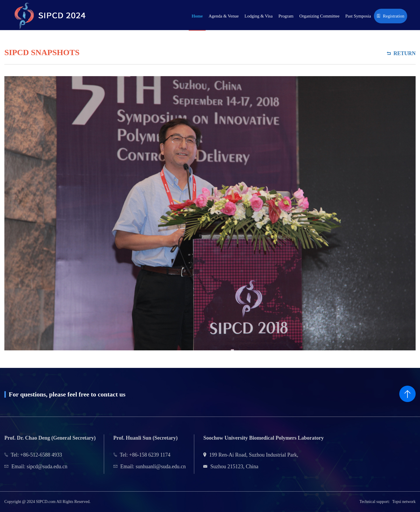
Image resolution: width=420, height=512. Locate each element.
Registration (391, 16)
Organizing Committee (319, 16)
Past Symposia (358, 16)
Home (197, 16)
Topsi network (404, 502)
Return (401, 53)
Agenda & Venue (224, 16)
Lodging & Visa (258, 16)
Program (286, 16)
